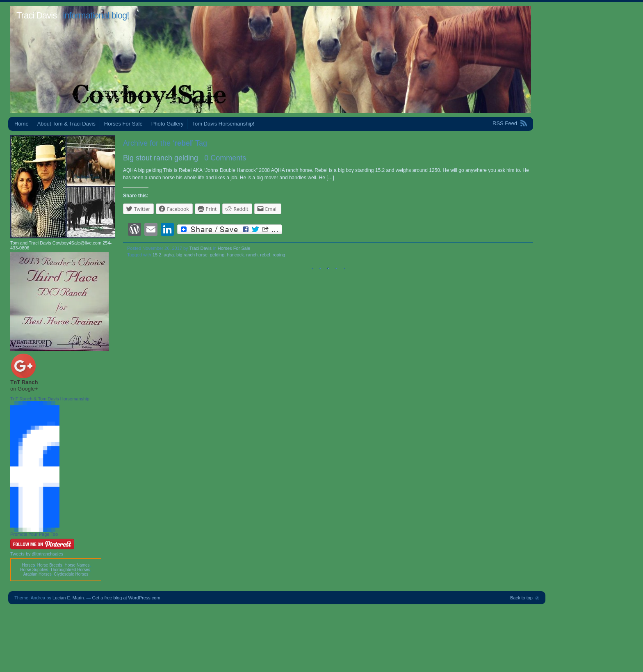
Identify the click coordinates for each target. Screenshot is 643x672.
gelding (217, 255)
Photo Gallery (168, 124)
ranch (252, 255)
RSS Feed (505, 123)
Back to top (521, 598)
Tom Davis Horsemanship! (223, 124)
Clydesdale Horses (71, 574)
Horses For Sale (123, 124)
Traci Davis (36, 15)
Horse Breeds (50, 565)
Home (22, 124)
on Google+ (24, 389)
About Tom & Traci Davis (66, 124)
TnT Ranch (24, 382)
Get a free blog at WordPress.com (126, 598)
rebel (265, 255)
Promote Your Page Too (34, 534)
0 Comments (225, 158)
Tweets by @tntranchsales (37, 554)
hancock (235, 255)
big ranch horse (192, 255)
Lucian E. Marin (68, 598)
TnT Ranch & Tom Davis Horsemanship (50, 399)
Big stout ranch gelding (161, 158)
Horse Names (77, 565)
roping (279, 255)
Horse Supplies (34, 570)
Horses (28, 565)
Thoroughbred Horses (70, 570)
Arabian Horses (38, 574)
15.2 (157, 255)
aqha (169, 255)
